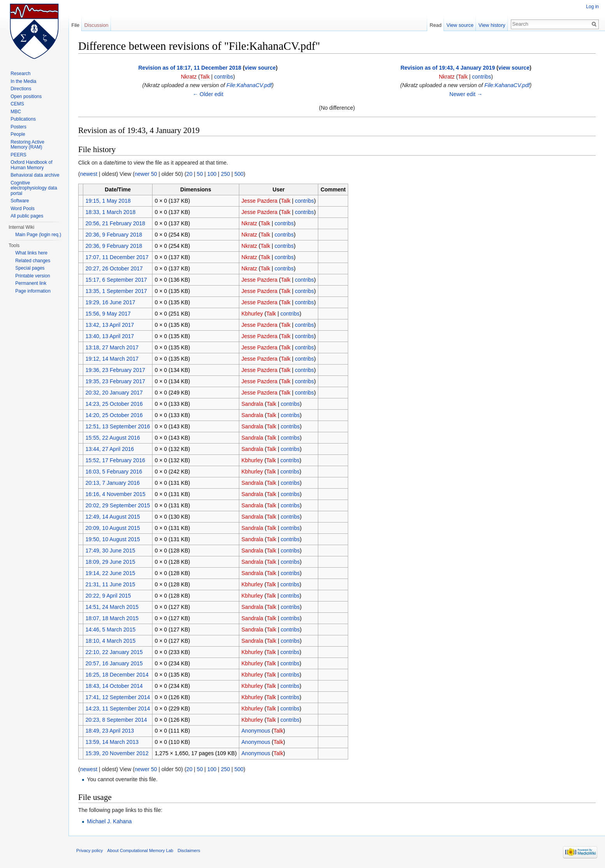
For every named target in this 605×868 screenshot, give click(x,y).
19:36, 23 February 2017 (115, 370)
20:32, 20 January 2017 (114, 393)
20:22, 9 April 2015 (108, 596)
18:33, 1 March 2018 (110, 212)
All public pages (27, 216)
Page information (33, 291)
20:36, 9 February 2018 (114, 235)
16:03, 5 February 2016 (114, 472)
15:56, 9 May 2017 (108, 314)
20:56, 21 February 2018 (115, 223)
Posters (18, 127)
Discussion (96, 25)
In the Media (23, 81)
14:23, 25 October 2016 (114, 404)
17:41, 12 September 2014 (118, 697)
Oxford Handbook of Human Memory (31, 165)
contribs (224, 77)
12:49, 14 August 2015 (113, 517)
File (75, 25)
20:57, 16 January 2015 (114, 663)
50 (200, 174)
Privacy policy (89, 850)
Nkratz (189, 77)
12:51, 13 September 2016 (118, 426)
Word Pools (23, 209)
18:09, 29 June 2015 (110, 562)
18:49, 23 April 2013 (110, 731)
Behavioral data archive (35, 175)
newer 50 (146, 174)
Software (20, 201)
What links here (31, 253)
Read (436, 25)
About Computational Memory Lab (140, 850)
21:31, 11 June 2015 (110, 584)
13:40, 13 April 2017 (110, 336)
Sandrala (253, 404)
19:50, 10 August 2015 (113, 539)
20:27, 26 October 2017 (114, 268)
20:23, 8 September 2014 (116, 720)
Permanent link (31, 283)
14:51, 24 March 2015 (112, 607)
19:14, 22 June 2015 (110, 573)
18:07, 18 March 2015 (112, 618)
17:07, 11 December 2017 (117, 257)
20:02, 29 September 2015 (118, 505)
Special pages (30, 268)
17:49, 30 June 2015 (110, 551)
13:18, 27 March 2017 (112, 347)
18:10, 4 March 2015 (110, 641)
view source (260, 68)
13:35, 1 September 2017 (116, 291)
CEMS (17, 104)
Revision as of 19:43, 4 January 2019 (448, 68)
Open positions (26, 96)
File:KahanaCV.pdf (249, 85)
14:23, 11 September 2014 (118, 708)
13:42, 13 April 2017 (110, 325)
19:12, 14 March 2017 (112, 359)
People (18, 134)
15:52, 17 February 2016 (115, 460)
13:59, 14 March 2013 (112, 742)
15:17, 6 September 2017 (116, 280)
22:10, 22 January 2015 (114, 652)
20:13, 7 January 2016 (113, 483)
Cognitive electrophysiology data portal (34, 188)
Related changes (33, 261)
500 (239, 174)
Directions (21, 89)
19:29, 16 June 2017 (110, 302)
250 (225, 174)
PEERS (18, 155)
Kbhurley (252, 314)
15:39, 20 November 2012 (117, 753)
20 (189, 174)
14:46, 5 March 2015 (110, 630)
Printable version (32, 276)
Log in (592, 7)
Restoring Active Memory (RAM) (27, 145)
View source (460, 25)
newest (89, 174)
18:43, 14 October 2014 (114, 686)
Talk (205, 77)
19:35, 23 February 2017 (115, 381)
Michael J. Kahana (109, 821)
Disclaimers (189, 850)
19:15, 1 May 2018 (108, 201)
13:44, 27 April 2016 (110, 449)
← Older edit (208, 94)
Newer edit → (466, 94)
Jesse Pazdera (260, 201)
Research (20, 74)
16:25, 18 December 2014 (117, 675)
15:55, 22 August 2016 (113, 438)
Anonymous (256, 731)
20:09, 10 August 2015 (113, 528)
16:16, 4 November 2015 (116, 494)
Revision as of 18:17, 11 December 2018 (190, 68)
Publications (23, 119)
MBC (16, 112)
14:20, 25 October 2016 (114, 415)
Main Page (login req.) (38, 235)
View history (492, 25)
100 (212, 174)
